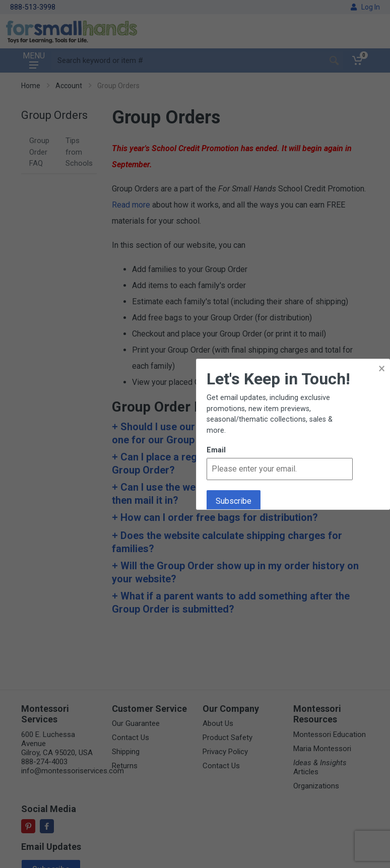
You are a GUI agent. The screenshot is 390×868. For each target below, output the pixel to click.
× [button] (382, 369)
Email (216, 450)
